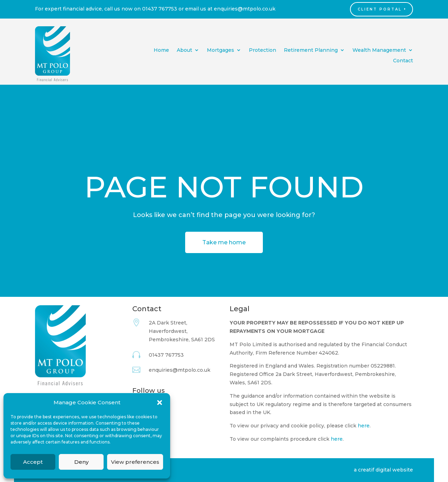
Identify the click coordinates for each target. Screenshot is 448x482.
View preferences (135, 462)
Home (161, 50)
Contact (403, 61)
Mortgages (220, 50)
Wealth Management (379, 50)
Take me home (224, 242)
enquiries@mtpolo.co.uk (245, 9)
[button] (160, 403)
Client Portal (380, 9)
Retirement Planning (311, 50)
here (364, 426)
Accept (33, 462)
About (184, 50)
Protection (262, 50)
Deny (81, 462)
